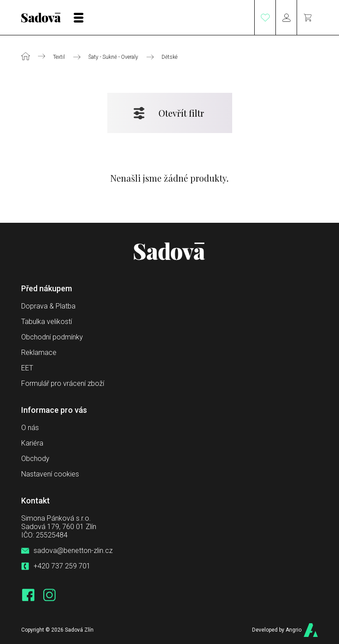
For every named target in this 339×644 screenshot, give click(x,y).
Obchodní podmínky (52, 337)
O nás (30, 428)
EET (27, 368)
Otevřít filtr (181, 113)
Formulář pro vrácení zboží (63, 383)
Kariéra (32, 443)
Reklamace (39, 352)
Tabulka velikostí (47, 322)
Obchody (35, 459)
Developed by (276, 630)
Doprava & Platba (48, 306)
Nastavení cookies (50, 474)
